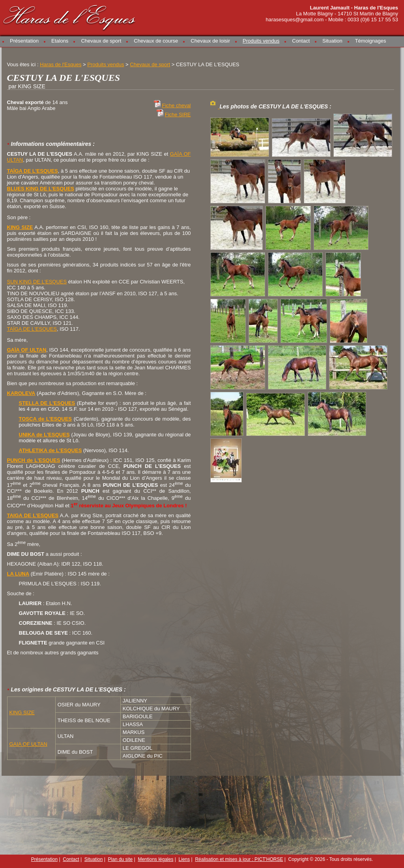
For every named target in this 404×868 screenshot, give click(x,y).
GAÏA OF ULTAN (27, 350)
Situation (332, 41)
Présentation (24, 41)
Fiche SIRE (178, 115)
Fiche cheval (177, 105)
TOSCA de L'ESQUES (46, 419)
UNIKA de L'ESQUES (44, 435)
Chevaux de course (156, 41)
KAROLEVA (21, 393)
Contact (301, 41)
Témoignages (371, 41)
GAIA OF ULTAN (28, 744)
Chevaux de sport (101, 41)
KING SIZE (20, 227)
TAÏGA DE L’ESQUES (33, 171)
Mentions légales (155, 859)
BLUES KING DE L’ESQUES (41, 189)
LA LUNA (18, 574)
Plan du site (121, 859)
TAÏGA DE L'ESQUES (32, 329)
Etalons (60, 41)
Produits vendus (261, 41)
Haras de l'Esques (70, 16)
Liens (184, 859)
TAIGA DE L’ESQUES (33, 515)
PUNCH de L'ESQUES (34, 460)
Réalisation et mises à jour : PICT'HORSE (239, 859)
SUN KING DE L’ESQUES (37, 282)
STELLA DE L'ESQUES (47, 403)
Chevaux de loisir (210, 41)
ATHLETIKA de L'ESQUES (50, 450)
